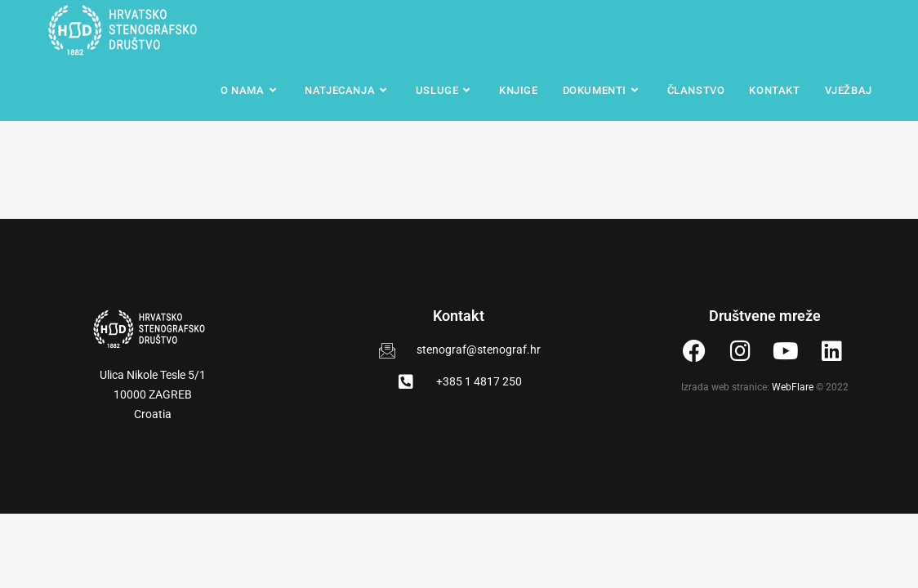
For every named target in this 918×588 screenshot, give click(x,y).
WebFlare (793, 387)
